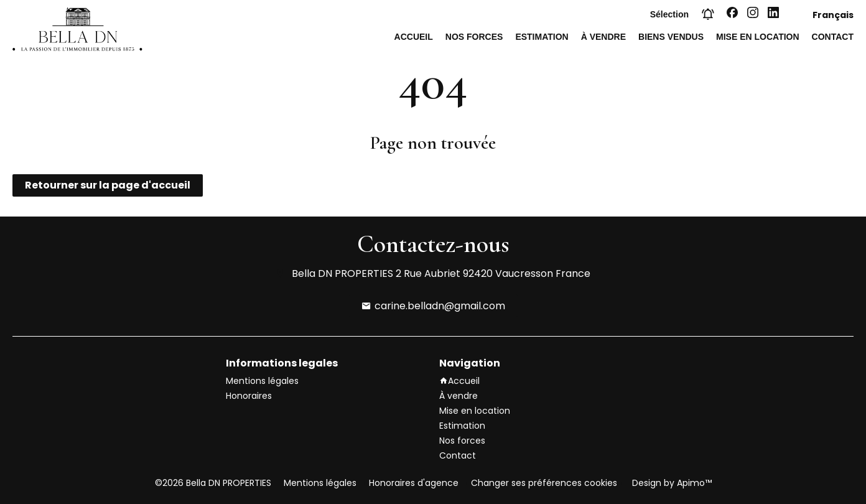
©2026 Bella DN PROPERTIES (213, 483)
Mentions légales (320, 483)
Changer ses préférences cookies (544, 483)
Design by (671, 483)
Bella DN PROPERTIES (342, 273)
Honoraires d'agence (414, 483)
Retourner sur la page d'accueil (108, 185)
